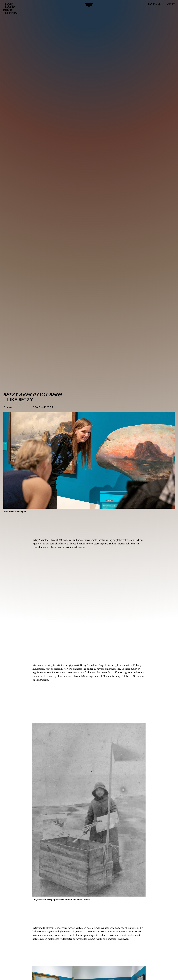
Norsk (155, 4)
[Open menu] (171, 4)
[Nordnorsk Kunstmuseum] (10, 9)
